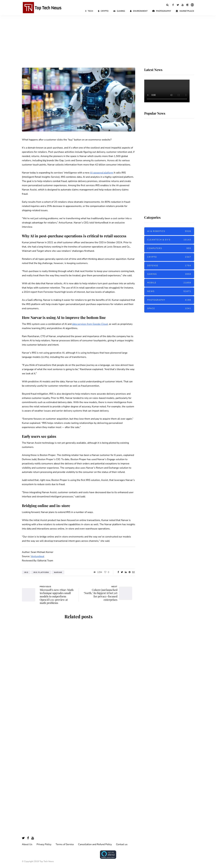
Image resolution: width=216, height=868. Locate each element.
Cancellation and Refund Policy (95, 844)
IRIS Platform (41, 572)
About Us (27, 844)
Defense (169, 266)
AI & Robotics (169, 231)
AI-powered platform (102, 173)
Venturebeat (37, 556)
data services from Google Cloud (90, 324)
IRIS (26, 572)
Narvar (58, 572)
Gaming (119, 11)
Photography (162, 11)
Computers (169, 248)
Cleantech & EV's (169, 240)
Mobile (169, 283)
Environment (139, 11)
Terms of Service (65, 844)
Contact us (122, 844)
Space (169, 309)
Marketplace (185, 11)
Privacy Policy (44, 844)
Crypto (103, 11)
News (169, 291)
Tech (89, 11)
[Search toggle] (167, 5)
